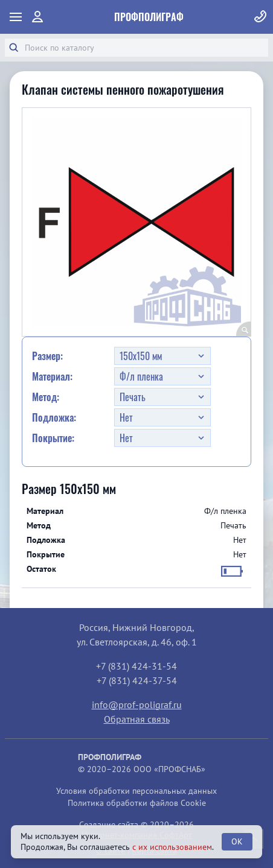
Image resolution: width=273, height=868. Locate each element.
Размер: (47, 356)
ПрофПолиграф (149, 17)
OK (237, 841)
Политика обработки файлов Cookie (137, 803)
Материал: (52, 376)
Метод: (46, 397)
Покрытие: (53, 438)
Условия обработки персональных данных (136, 791)
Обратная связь (137, 719)
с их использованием (172, 847)
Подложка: (54, 417)
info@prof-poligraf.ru (137, 705)
